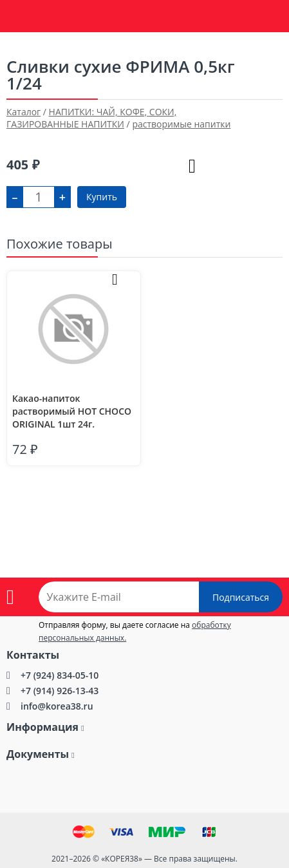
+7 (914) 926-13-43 (60, 691)
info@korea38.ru (57, 706)
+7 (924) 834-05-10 (60, 675)
